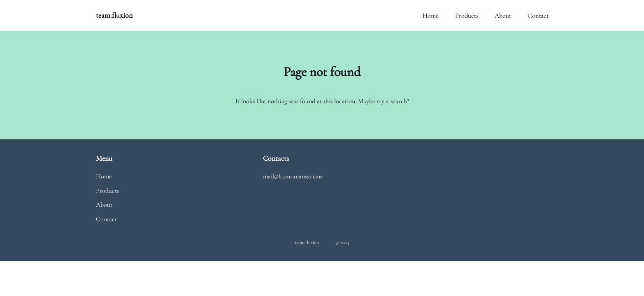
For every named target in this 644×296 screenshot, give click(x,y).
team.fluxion (114, 15)
